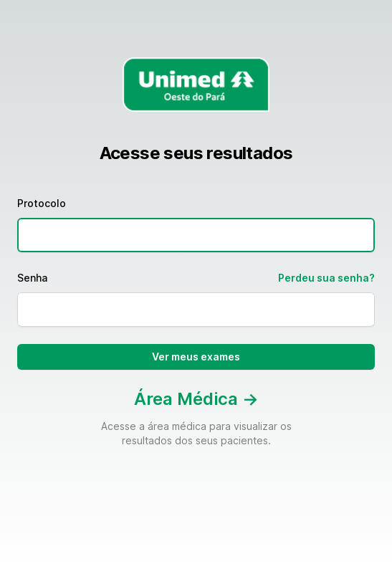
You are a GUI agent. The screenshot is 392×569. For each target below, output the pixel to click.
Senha (32, 278)
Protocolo (42, 203)
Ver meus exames (196, 357)
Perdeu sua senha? (326, 278)
